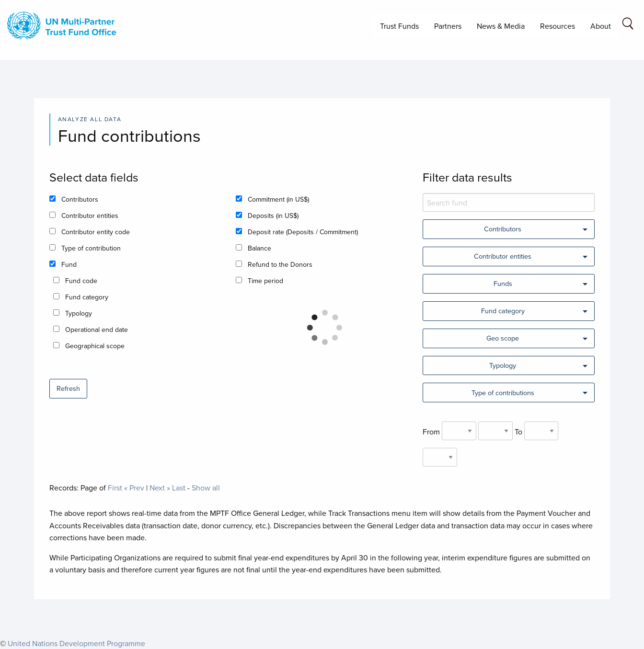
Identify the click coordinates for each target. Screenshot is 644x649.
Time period (265, 281)
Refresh (68, 388)
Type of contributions (503, 393)
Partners (448, 26)
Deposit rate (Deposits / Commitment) (303, 232)
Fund (69, 264)
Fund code (81, 281)
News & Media (501, 26)
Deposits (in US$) (273, 216)
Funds (503, 283)
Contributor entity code (96, 232)
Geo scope (503, 338)
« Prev (134, 488)
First (115, 488)
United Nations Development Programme (76, 643)
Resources (558, 26)
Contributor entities (90, 216)
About (601, 26)
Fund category (87, 297)
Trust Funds (399, 26)
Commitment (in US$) (278, 199)
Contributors (80, 199)
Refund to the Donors (280, 264)
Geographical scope (95, 346)
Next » (160, 488)
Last (179, 488)
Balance (259, 248)
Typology (79, 313)
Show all (206, 488)
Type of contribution (91, 248)
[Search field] (628, 25)
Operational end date (97, 330)
